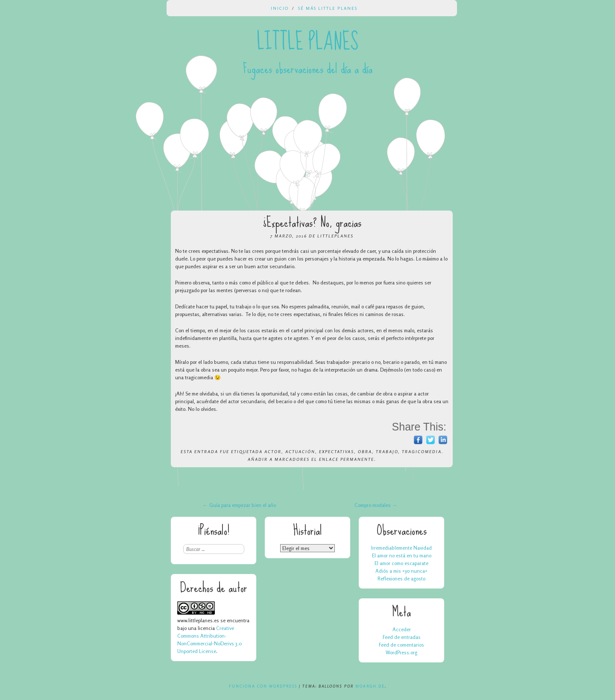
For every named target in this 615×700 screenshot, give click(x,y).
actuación (300, 451)
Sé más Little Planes (328, 8)
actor (273, 451)
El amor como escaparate (401, 563)
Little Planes (307, 42)
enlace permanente (347, 459)
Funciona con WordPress (263, 686)
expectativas (337, 451)
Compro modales (376, 505)
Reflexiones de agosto (401, 578)
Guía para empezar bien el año (239, 505)
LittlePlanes (335, 236)
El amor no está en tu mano (402, 555)
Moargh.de (370, 686)
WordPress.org (401, 652)
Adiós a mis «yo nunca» (401, 571)
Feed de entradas (402, 637)
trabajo (387, 451)
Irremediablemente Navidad (401, 548)
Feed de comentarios (401, 645)
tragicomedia (422, 451)
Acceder (402, 629)
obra (365, 451)
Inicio (280, 8)
